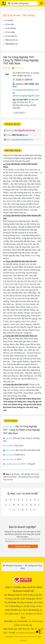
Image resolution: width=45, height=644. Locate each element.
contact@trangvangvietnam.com (29, 633)
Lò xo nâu (10, 24)
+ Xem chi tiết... (19, 112)
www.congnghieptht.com (26, 96)
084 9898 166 (32, 84)
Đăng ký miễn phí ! (23, 546)
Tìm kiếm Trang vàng (18, 3)
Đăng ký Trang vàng (14, 565)
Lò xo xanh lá (11, 36)
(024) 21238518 (24, 80)
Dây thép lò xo (12, 44)
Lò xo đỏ (9, 20)
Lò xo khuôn (11, 28)
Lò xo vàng (10, 32)
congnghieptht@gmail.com (27, 90)
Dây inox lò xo (11, 40)
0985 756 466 (17, 135)
